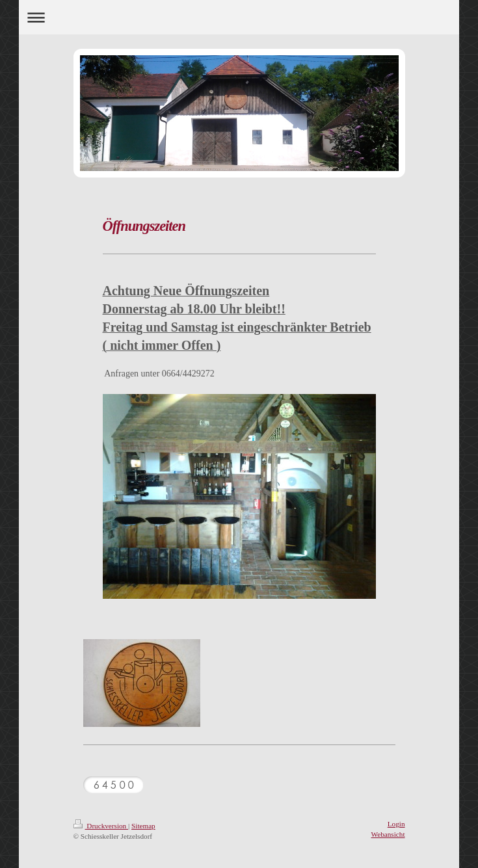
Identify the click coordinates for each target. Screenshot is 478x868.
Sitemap (143, 826)
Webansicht (388, 834)
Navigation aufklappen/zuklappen (239, 17)
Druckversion (101, 826)
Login (396, 824)
